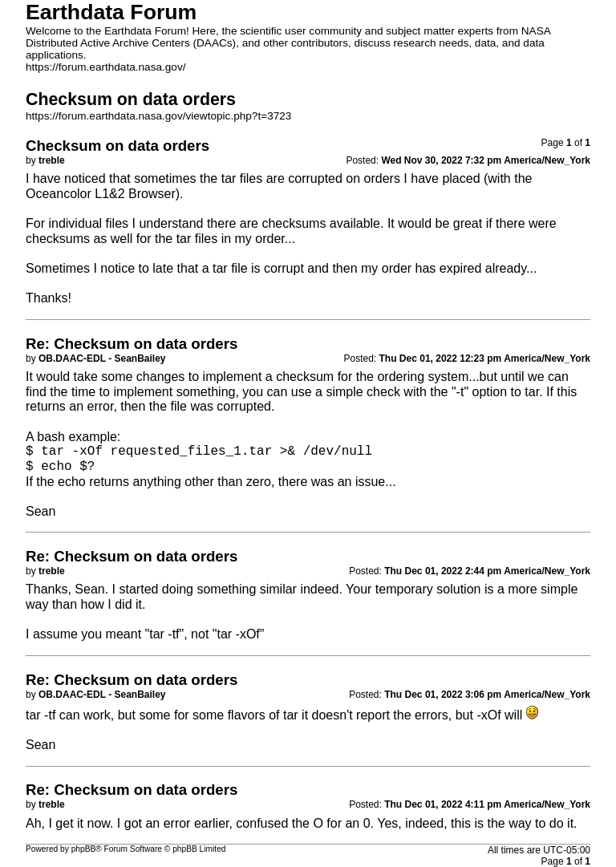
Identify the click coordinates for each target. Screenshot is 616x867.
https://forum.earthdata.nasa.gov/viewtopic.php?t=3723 (158, 116)
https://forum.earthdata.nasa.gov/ (106, 67)
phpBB (84, 849)
